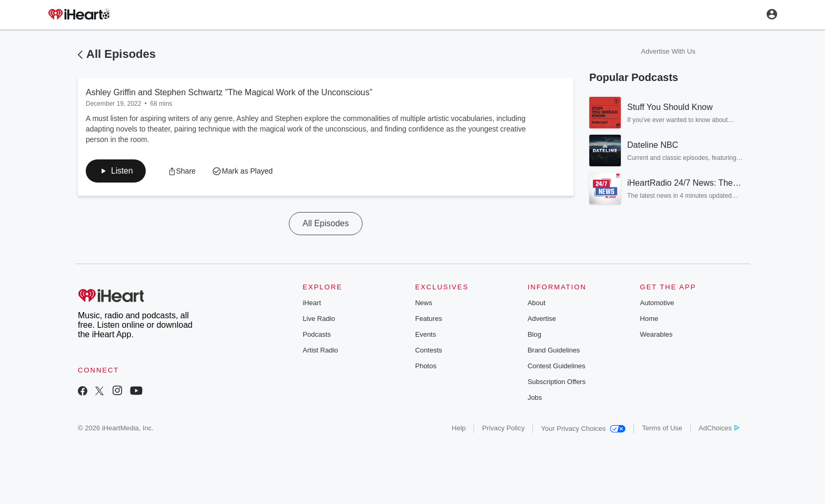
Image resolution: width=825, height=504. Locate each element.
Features (429, 319)
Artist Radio (320, 350)
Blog (535, 334)
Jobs (535, 397)
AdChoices (719, 428)
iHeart (312, 303)
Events (426, 334)
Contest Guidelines (557, 366)
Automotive (657, 303)
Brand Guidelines (554, 350)
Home (649, 319)
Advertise (542, 319)
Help (459, 428)
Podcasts (316, 334)
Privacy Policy (503, 428)
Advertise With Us (668, 51)
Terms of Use (662, 428)
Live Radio (319, 319)
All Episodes (121, 54)
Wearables (656, 334)
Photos (426, 366)
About (537, 303)
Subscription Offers (557, 382)
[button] (116, 171)
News (424, 303)
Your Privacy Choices (583, 429)
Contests (429, 350)
